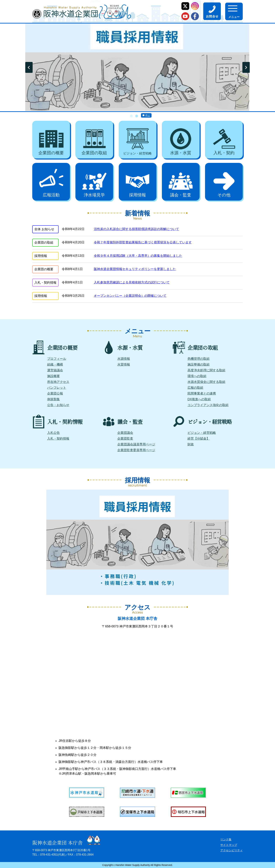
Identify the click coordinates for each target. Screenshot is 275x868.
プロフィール (57, 359)
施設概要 (53, 376)
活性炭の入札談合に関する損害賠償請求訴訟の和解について (136, 229)
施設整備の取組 (199, 365)
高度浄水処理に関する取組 (206, 370)
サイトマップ (229, 845)
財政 (191, 444)
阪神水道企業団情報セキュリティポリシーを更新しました (135, 269)
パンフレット (57, 388)
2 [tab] (137, 116)
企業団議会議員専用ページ (136, 444)
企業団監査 (125, 439)
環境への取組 (197, 376)
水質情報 (124, 365)
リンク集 (226, 839)
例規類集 (53, 399)
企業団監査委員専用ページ (136, 450)
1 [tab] (131, 116)
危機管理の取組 (199, 359)
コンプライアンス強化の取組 (208, 405)
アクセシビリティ (232, 850)
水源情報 (124, 359)
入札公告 (53, 433)
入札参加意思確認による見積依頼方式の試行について (132, 282)
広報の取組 (195, 388)
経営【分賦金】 (199, 439)
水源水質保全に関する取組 (206, 382)
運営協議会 (55, 370)
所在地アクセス (58, 382)
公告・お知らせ (58, 405)
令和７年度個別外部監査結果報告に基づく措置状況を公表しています (143, 242)
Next (246, 67)
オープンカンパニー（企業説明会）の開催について (130, 296)
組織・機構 (55, 365)
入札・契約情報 (58, 439)
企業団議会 (125, 433)
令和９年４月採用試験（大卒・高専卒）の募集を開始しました (138, 256)
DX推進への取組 (199, 399)
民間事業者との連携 (202, 393)
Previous (29, 67)
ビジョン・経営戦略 (202, 433)
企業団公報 (55, 393)
